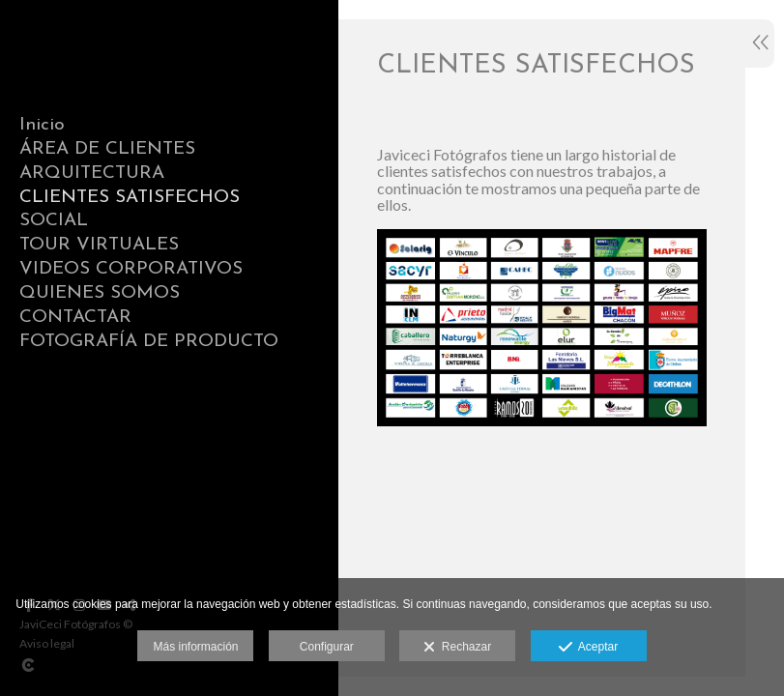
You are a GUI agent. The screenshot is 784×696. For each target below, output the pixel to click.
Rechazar (457, 648)
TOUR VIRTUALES (99, 245)
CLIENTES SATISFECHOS (130, 198)
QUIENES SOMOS (100, 293)
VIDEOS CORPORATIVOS (131, 269)
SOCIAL (54, 221)
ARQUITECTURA (92, 174)
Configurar (327, 647)
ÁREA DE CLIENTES (107, 149)
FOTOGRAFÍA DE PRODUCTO (149, 342)
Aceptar (588, 648)
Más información (195, 647)
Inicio (42, 125)
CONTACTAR (75, 318)
